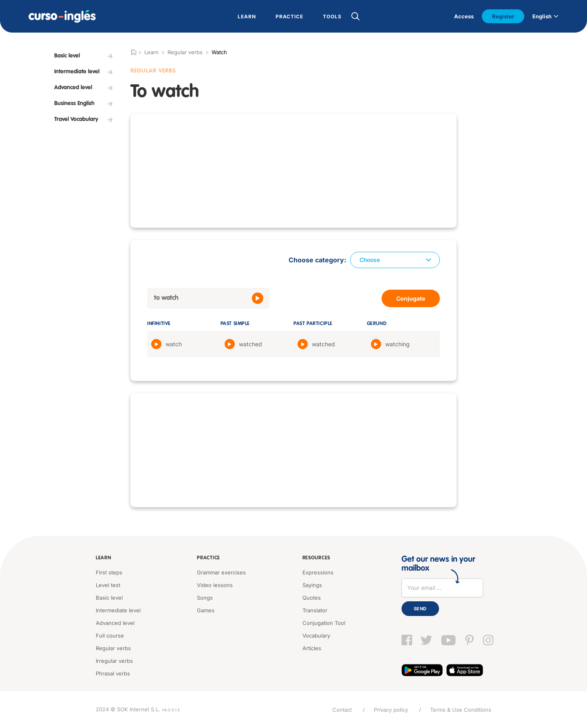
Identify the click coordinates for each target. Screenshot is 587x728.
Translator (315, 610)
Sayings (312, 585)
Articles (312, 648)
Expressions (318, 572)
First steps (109, 572)
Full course (110, 636)
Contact (342, 710)
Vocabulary (316, 636)
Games (206, 610)
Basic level (109, 598)
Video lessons (215, 585)
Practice (209, 558)
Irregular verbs (114, 661)
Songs (205, 598)
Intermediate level (118, 610)
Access (464, 16)
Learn (104, 558)
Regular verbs (185, 52)
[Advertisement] (293, 171)
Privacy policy (391, 710)
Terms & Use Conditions (461, 710)
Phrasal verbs (113, 673)
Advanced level (115, 623)
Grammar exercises (221, 572)
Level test (108, 585)
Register (503, 16)
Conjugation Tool (324, 623)
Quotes (312, 598)
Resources (316, 558)
